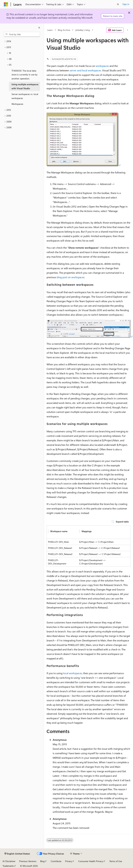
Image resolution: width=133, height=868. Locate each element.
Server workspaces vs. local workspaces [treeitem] (25, 96)
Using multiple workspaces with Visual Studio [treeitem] (25, 86)
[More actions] (128, 30)
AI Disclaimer (9, 861)
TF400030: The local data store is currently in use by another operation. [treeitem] (24, 75)
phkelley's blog (83, 30)
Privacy (69, 861)
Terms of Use (116, 861)
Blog (42, 861)
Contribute (56, 861)
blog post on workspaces (71, 277)
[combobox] (22, 34)
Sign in (126, 4)
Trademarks (8, 866)
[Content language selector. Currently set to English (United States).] (17, 854)
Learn (50, 30)
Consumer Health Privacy (91, 861)
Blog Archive (64, 30)
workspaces (102, 66)
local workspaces (73, 673)
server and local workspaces (85, 70)
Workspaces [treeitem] (17, 104)
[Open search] (118, 4)
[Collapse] (39, 28)
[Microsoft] (6, 4)
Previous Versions (28, 861)
